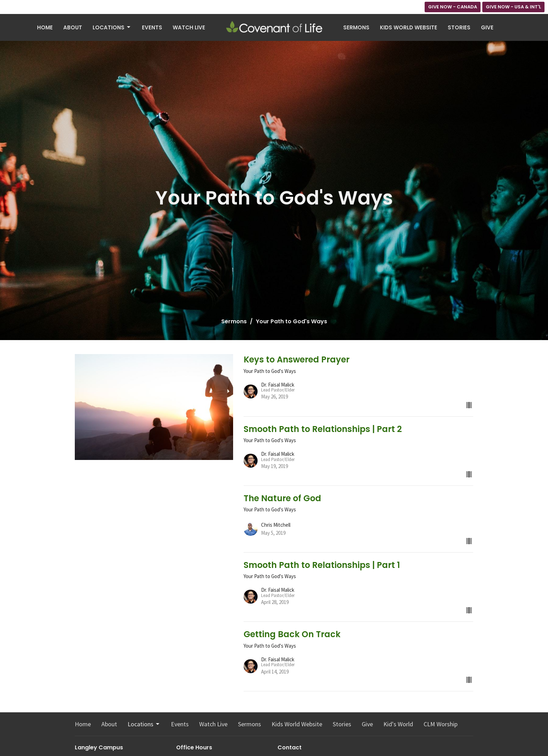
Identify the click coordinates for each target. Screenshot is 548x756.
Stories (459, 27)
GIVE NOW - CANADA (453, 7)
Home (45, 27)
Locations (112, 27)
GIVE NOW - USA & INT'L (513, 7)
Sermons (356, 27)
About (73, 27)
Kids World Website (409, 27)
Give (487, 27)
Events (152, 27)
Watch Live (189, 27)
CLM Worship (441, 724)
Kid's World (398, 724)
